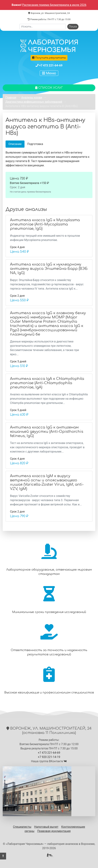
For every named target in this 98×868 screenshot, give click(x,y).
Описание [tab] (15, 144)
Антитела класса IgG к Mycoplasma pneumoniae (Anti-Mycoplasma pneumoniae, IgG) (45, 224)
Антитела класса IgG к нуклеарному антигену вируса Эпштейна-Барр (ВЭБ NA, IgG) (49, 269)
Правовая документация (54, 831)
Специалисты (22, 827)
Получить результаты (49, 58)
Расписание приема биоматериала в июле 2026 (54, 5)
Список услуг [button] (49, 88)
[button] (3, 856)
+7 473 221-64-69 (51, 65)
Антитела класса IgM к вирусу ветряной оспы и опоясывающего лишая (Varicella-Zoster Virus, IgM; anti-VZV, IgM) (47, 482)
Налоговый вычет (46, 827)
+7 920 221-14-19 (49, 757)
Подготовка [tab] (35, 144)
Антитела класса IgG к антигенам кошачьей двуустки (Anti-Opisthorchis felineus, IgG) (47, 432)
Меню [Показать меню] (49, 73)
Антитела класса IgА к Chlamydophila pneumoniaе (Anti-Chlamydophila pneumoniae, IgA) (47, 383)
